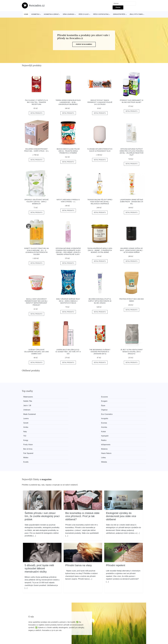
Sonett (27, 409)
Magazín (76, 627)
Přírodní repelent (116, 528)
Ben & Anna (29, 421)
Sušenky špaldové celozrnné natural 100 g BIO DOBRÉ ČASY (36, 352)
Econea (59, 409)
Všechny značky (79, 622)
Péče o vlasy (84, 14)
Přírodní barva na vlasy (79, 528)
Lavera (91, 405)
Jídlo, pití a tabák (136, 14)
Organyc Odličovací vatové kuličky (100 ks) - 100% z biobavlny (36, 202)
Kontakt (125, 631)
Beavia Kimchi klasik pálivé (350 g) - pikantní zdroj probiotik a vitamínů (68, 151)
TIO (90, 413)
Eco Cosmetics (62, 405)
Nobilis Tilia (93, 397)
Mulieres (60, 421)
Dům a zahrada (69, 14)
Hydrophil (124, 413)
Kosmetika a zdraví (51, 14)
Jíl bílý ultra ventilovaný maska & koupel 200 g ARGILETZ (132, 352)
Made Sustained (31, 405)
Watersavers (29, 397)
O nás (125, 627)
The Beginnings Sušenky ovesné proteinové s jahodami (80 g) (100, 352)
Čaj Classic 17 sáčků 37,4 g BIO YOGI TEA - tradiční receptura (37, 102)
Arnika (91, 409)
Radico (59, 417)
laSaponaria (125, 417)
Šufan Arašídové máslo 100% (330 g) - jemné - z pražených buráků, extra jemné (100, 250)
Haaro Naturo (125, 421)
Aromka (123, 409)
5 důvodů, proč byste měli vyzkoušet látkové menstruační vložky (39, 531)
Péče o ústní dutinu (101, 14)
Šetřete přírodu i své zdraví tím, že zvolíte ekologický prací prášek (42, 479)
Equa (58, 401)
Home (26, 14)
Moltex (27, 425)
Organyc (123, 401)
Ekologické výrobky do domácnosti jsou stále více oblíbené (121, 479)
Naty (26, 413)
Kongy (27, 417)
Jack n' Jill (28, 401)
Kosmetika (35, 14)
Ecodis (91, 425)
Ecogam (123, 397)
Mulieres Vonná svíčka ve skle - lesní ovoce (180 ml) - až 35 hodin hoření (132, 250)
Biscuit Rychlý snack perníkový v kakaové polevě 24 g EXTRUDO (100, 102)
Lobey (59, 425)
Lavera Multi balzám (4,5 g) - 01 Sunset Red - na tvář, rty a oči (68, 352)
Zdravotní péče (119, 14)
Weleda (123, 425)
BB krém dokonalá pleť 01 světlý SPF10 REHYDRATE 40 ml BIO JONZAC (100, 301)
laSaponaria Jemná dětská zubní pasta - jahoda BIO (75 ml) (132, 202)
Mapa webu (77, 631)
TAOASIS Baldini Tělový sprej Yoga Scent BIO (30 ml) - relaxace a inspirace (100, 202)
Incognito (124, 405)
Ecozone (60, 397)
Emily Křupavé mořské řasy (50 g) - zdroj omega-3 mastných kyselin (68, 301)
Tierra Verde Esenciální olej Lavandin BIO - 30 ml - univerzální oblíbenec (68, 102)
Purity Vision (93, 417)
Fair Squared (93, 421)
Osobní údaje (127, 622)
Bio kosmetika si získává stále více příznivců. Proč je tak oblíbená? (82, 479)
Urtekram (92, 401)
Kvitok (59, 413)
